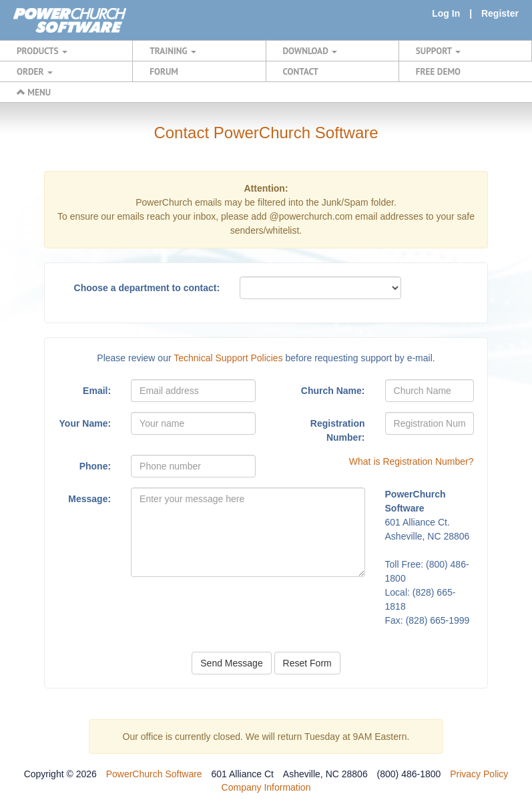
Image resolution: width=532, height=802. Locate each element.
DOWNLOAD (310, 51)
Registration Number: (338, 430)
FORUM (164, 71)
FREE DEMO (438, 71)
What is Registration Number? (412, 461)
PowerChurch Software (154, 774)
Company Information (266, 787)
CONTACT (301, 71)
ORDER (35, 71)
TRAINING (173, 51)
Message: (89, 499)
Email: (97, 391)
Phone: (95, 466)
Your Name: (85, 423)
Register (500, 13)
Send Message (231, 663)
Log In (446, 13)
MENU (34, 92)
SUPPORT (438, 51)
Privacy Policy (479, 774)
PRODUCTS (42, 51)
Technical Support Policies (228, 358)
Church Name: (333, 391)
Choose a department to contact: (147, 288)
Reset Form (307, 663)
